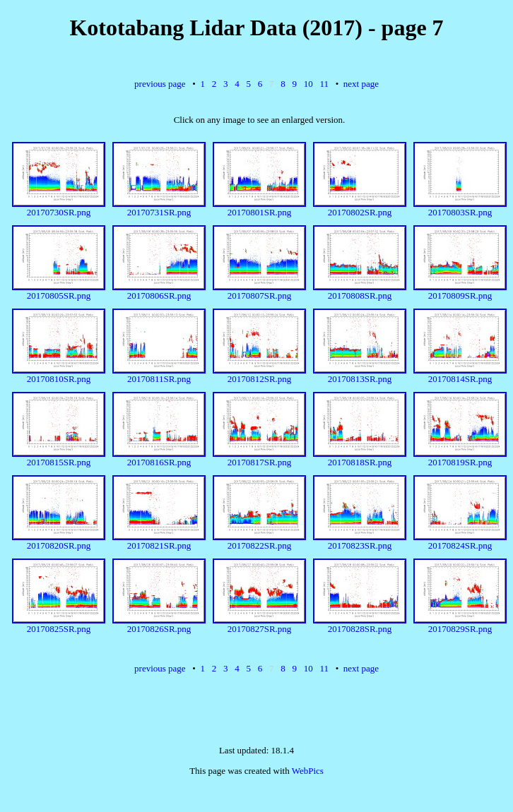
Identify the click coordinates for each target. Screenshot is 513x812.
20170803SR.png (460, 208)
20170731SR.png (159, 208)
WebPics (308, 771)
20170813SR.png (360, 375)
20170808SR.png (360, 291)
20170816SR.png (159, 458)
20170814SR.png (460, 375)
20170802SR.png (360, 208)
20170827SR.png (259, 625)
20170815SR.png (59, 458)
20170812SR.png (259, 375)
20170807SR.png (259, 291)
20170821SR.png (159, 541)
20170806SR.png (159, 291)
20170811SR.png (159, 375)
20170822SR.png (259, 541)
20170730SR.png (59, 208)
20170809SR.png (460, 291)
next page (361, 84)
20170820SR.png (59, 541)
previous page (160, 84)
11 (324, 84)
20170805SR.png (59, 291)
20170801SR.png (259, 208)
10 (308, 84)
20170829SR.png (460, 625)
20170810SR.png (59, 375)
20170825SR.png (59, 625)
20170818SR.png (360, 458)
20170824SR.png (460, 541)
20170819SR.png (460, 458)
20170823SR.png (360, 541)
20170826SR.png (159, 625)
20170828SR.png (360, 625)
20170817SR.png (259, 458)
